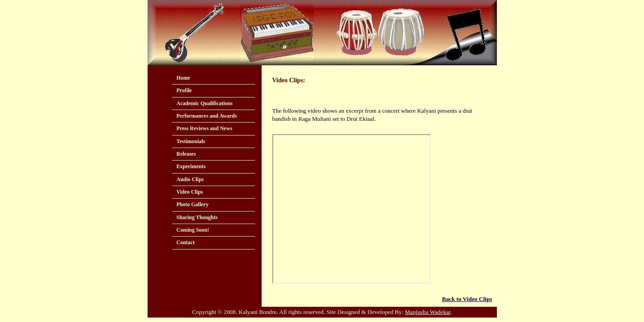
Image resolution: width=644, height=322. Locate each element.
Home (184, 78)
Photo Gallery (193, 204)
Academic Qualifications (205, 103)
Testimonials (191, 141)
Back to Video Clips (467, 299)
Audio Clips (190, 179)
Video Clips (190, 192)
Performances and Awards (207, 116)
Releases (186, 154)
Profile (184, 90)
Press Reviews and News (205, 128)
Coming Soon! (193, 230)
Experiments (191, 166)
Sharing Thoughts (197, 217)
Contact (186, 242)
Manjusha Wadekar (428, 312)
